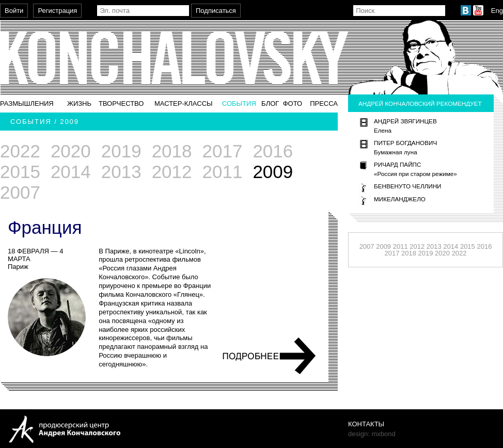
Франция (45, 227)
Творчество (121, 103)
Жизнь (79, 103)
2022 (20, 151)
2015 (20, 172)
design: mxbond (372, 434)
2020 (71, 151)
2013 (121, 172)
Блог (270, 103)
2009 (383, 246)
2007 (20, 192)
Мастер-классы (184, 103)
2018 (172, 151)
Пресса (324, 103)
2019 (121, 151)
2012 (172, 172)
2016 (273, 151)
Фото (293, 103)
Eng (497, 11)
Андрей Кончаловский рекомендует (420, 103)
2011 (223, 172)
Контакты (366, 424)
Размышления (27, 103)
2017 (223, 151)
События (239, 103)
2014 (71, 172)
